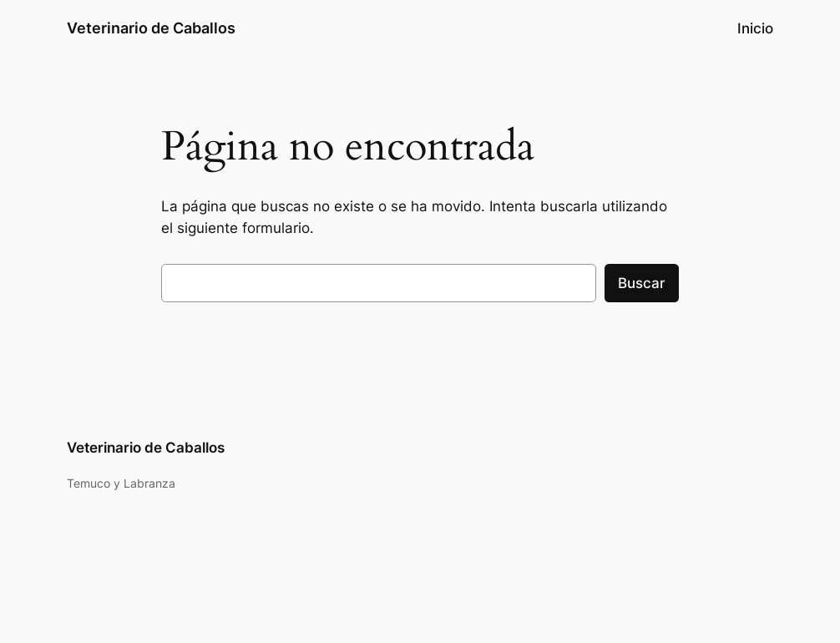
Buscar (642, 283)
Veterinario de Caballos (151, 28)
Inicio (755, 28)
